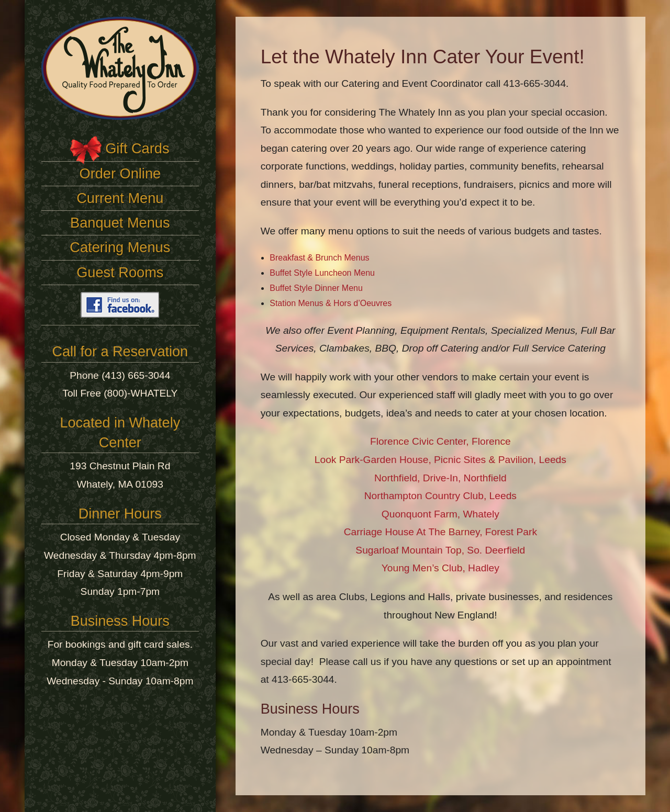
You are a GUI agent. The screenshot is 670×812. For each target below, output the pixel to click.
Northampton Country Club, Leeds (440, 496)
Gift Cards (137, 148)
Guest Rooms (120, 272)
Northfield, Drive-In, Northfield (440, 478)
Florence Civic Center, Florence (440, 441)
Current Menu (120, 198)
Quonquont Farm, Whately (440, 514)
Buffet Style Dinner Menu (316, 288)
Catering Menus (120, 247)
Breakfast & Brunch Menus (319, 258)
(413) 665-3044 (136, 375)
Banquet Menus (120, 223)
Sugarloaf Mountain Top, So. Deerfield (440, 550)
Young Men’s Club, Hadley (440, 568)
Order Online (120, 173)
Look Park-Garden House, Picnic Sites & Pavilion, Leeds (440, 460)
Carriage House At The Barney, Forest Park (440, 532)
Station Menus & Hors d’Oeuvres (331, 303)
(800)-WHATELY (141, 393)
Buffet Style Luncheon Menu (322, 273)
